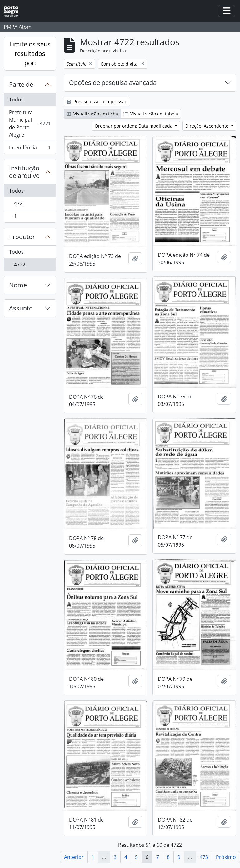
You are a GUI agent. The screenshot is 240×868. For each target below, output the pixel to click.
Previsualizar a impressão (97, 102)
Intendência (30, 149)
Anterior (74, 857)
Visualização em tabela (151, 114)
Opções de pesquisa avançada (113, 83)
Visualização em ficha (92, 114)
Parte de (21, 84)
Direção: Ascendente (207, 126)
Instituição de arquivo (24, 172)
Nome (18, 285)
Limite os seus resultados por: (30, 54)
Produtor (22, 237)
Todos (16, 100)
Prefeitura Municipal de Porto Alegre (30, 124)
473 (204, 857)
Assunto (21, 308)
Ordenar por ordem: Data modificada (134, 126)
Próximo (226, 857)
